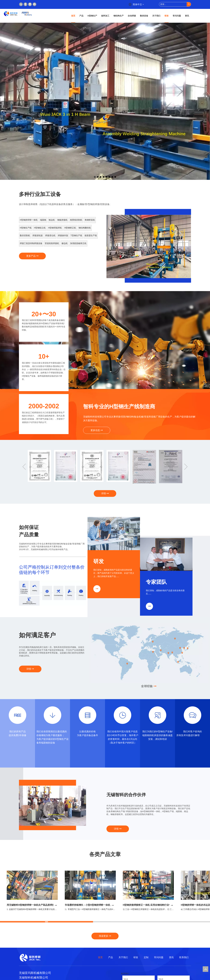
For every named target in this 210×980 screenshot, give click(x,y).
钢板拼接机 (62, 220)
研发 (136, 957)
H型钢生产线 (26, 228)
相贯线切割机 (76, 220)
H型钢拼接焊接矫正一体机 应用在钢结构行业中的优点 (150, 905)
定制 (146, 957)
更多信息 (97, 430)
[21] (157, 715)
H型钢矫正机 (70, 228)
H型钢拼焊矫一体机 (29, 220)
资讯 (171, 957)
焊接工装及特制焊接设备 (31, 243)
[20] (123, 715)
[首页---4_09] (52, 593)
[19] (87, 715)
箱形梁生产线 (91, 235)
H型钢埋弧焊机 (55, 228)
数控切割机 (25, 235)
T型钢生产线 (76, 235)
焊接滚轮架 (38, 235)
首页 (100, 957)
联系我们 (184, 957)
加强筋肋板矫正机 (78, 243)
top (205, 969)
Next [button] (186, 467)
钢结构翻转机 (85, 228)
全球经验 (149, 686)
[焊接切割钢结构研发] (114, 534)
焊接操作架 (63, 235)
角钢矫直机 (90, 220)
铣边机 (52, 220)
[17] (17, 715)
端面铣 (43, 220)
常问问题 (159, 957)
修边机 (65, 243)
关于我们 (123, 957)
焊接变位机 (50, 235)
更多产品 (32, 256)
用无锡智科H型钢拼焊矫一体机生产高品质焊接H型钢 (34, 905)
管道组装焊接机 (52, 243)
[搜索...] (173, 4)
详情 (105, 493)
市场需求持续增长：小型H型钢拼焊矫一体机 (87, 905)
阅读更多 (105, 936)
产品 (111, 957)
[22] (192, 715)
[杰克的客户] (149, 653)
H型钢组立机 (40, 228)
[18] (52, 715)
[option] (149, 246)
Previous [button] (24, 467)
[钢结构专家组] (166, 554)
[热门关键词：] (189, 4)
